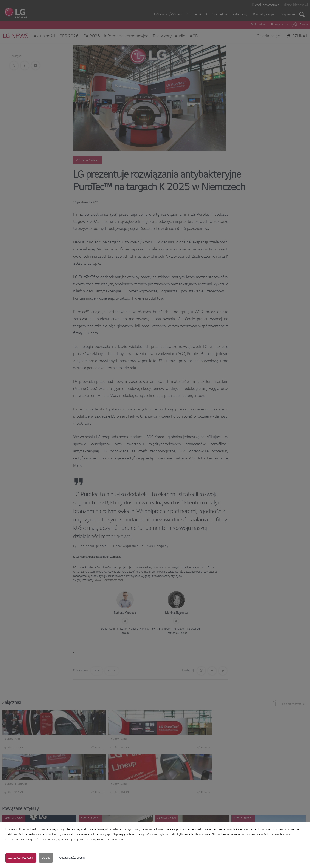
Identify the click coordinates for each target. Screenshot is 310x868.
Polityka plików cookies (72, 858)
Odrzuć (46, 858)
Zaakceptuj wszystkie (21, 858)
